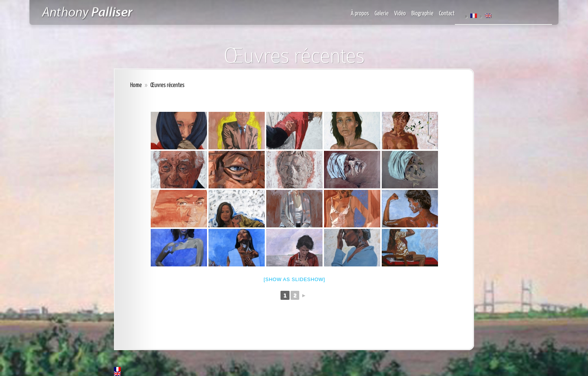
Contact (447, 14)
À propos (360, 14)
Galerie (382, 14)
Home (136, 85)
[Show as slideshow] (294, 279)
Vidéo (400, 14)
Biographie (422, 14)
